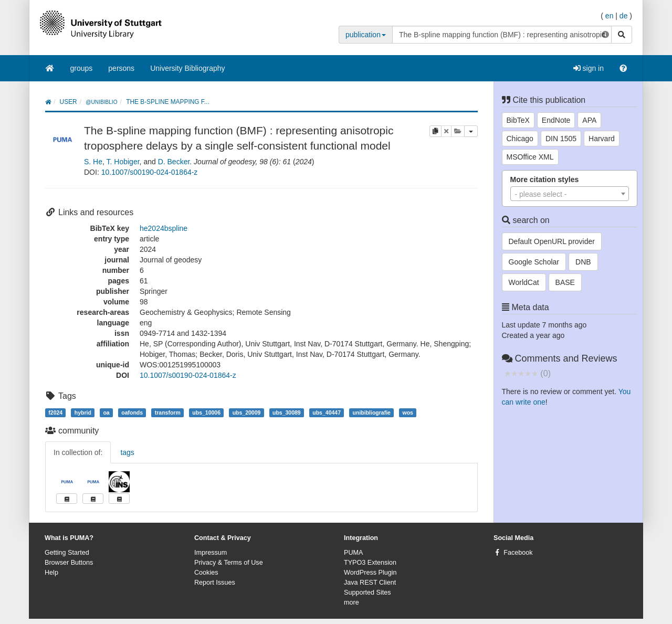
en (610, 16)
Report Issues (215, 583)
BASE (565, 282)
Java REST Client (370, 583)
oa (106, 413)
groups (82, 68)
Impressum (211, 553)
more (351, 602)
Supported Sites (367, 593)
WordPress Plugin (370, 573)
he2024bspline (164, 228)
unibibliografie (372, 413)
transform (168, 413)
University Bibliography (187, 68)
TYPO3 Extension (370, 563)
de (624, 16)
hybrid (83, 413)
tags (127, 452)
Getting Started (67, 553)
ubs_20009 (247, 413)
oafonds (132, 413)
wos (408, 413)
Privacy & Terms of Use (229, 563)
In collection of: (78, 452)
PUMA (353, 553)
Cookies (206, 573)
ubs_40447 (327, 413)
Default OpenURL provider (552, 241)
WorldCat (524, 282)
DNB (583, 262)
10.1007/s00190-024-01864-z (150, 172)
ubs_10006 (206, 413)
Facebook (518, 553)
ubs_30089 (287, 413)
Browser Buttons (69, 563)
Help (51, 573)
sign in (589, 68)
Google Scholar (534, 262)
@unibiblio (101, 102)
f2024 (55, 413)
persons (121, 68)
